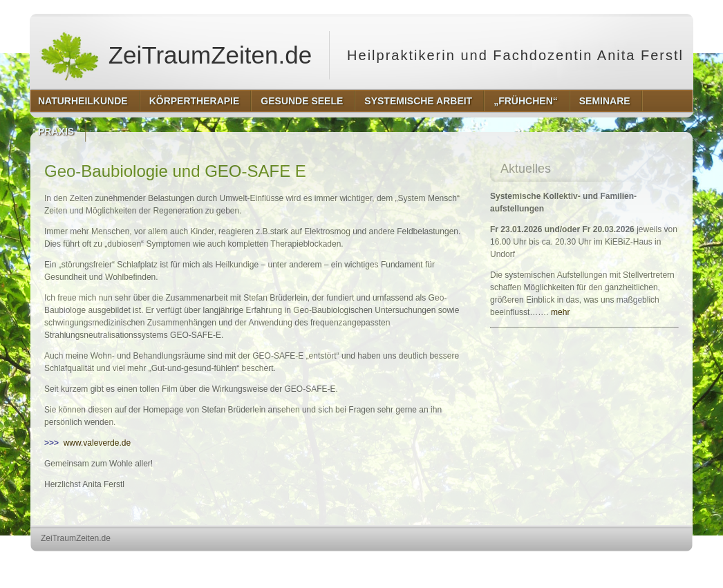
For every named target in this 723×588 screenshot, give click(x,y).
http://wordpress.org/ (537, 564)
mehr (560, 312)
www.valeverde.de (97, 443)
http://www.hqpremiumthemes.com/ (639, 564)
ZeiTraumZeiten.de (176, 55)
